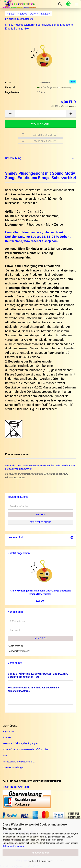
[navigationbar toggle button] (77, 4)
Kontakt (7, 737)
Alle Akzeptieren (40, 853)
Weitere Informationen (41, 861)
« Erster (11, 14)
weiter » (34, 14)
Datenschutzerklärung (13, 846)
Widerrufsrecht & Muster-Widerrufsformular (25, 749)
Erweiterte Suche (41, 522)
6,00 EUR (41, 601)
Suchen (41, 515)
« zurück (22, 14)
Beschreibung (13, 158)
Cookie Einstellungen (13, 768)
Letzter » (46, 14)
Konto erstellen (16, 646)
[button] (10, 114)
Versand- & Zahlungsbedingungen (20, 743)
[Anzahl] (40, 114)
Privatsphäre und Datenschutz (19, 762)
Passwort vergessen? (19, 651)
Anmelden (19, 477)
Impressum (8, 731)
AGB (5, 756)
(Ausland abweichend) (62, 88)
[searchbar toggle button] (60, 4)
